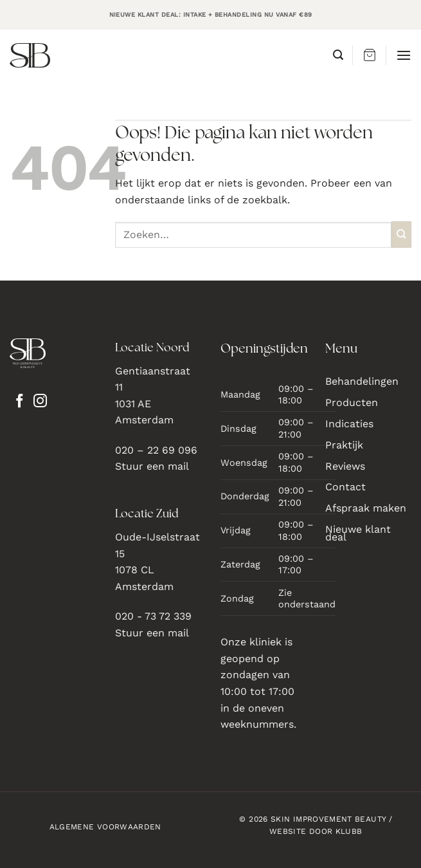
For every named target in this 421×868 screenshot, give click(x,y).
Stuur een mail (152, 466)
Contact (345, 487)
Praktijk (344, 445)
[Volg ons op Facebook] (20, 402)
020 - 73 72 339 (153, 616)
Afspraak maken (366, 508)
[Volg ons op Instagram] (40, 402)
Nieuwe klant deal (358, 533)
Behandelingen (362, 381)
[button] (338, 55)
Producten (352, 402)
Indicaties (349, 424)
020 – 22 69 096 (156, 450)
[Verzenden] (401, 235)
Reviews (345, 466)
